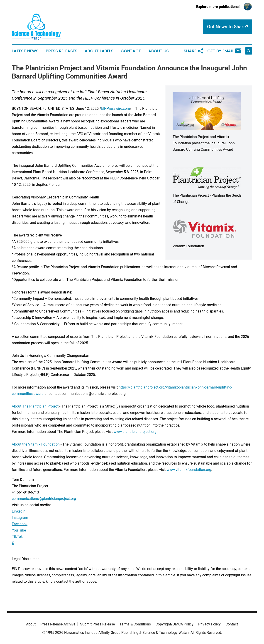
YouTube (19, 530)
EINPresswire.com (116, 109)
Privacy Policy (209, 624)
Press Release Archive (58, 624)
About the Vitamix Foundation (36, 444)
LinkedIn (19, 511)
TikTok (17, 537)
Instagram (20, 518)
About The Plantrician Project (35, 406)
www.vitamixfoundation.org (189, 470)
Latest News (25, 51)
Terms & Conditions (135, 624)
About (31, 624)
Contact (131, 51)
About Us (159, 51)
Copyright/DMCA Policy (175, 624)
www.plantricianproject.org (135, 432)
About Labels (99, 51)
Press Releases (62, 51)
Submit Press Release (97, 624)
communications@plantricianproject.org (44, 499)
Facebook (20, 524)
